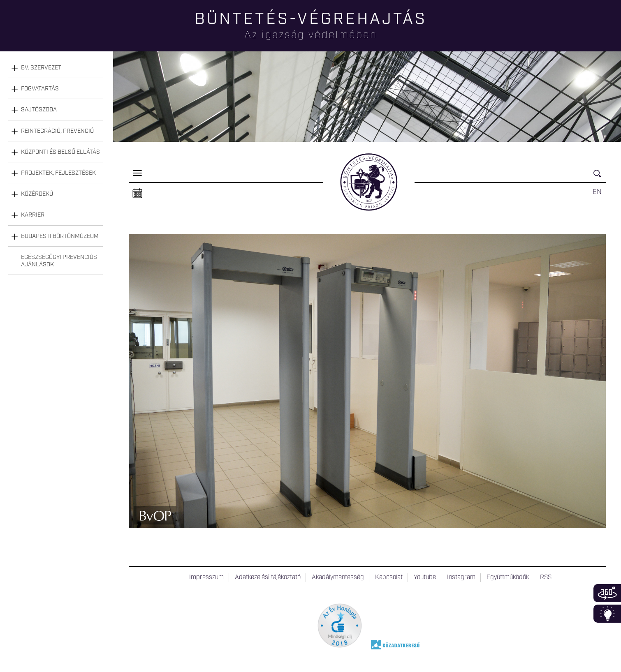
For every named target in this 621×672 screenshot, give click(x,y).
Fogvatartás (40, 89)
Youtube (425, 577)
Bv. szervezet (41, 68)
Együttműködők (508, 577)
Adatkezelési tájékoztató (268, 577)
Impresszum (206, 577)
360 (607, 593)
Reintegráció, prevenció (57, 131)
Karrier (33, 215)
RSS (546, 577)
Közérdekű (37, 194)
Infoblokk (607, 614)
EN (597, 192)
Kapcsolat (389, 577)
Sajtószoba (39, 110)
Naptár (137, 194)
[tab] (56, 68)
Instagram (461, 577)
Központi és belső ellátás (60, 152)
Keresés (600, 177)
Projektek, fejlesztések (58, 173)
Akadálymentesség (338, 577)
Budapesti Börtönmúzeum (60, 236)
